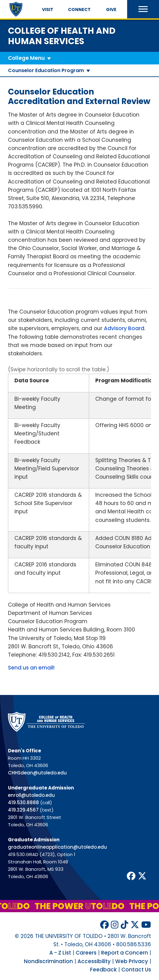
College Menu (26, 58)
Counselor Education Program (46, 70)
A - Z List (60, 953)
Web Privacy (132, 961)
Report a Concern (125, 953)
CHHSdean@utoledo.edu (37, 773)
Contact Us (136, 970)
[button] (143, 9)
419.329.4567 (23, 810)
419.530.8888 (23, 803)
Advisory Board (124, 328)
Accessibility (94, 961)
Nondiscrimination (48, 961)
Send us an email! (31, 668)
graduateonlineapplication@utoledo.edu (57, 847)
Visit (48, 10)
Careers (86, 953)
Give (111, 10)
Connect (79, 10)
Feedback (103, 970)
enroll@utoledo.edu (31, 795)
